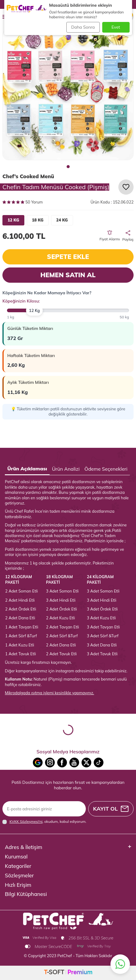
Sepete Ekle (68, 256)
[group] (68, 95)
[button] (68, 167)
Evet (116, 27)
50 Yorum (23, 202)
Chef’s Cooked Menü (28, 176)
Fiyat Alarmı (110, 236)
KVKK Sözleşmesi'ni (26, 821)
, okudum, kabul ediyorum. (44, 822)
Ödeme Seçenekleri (106, 469)
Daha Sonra (83, 27)
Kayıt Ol (111, 809)
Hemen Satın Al (68, 275)
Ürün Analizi (66, 469)
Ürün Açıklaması (27, 469)
